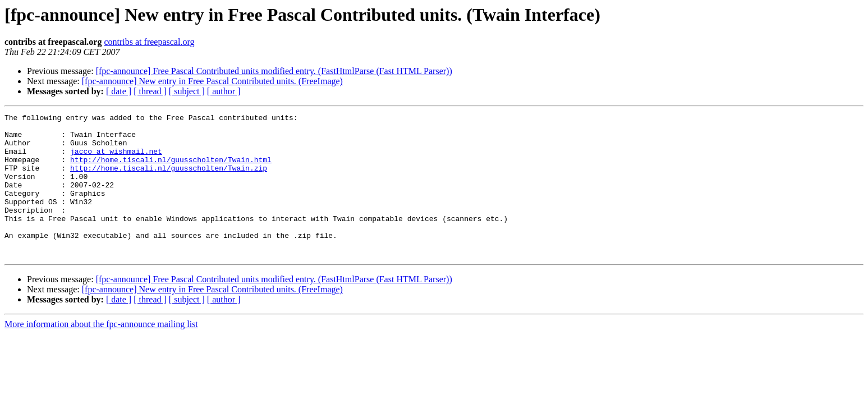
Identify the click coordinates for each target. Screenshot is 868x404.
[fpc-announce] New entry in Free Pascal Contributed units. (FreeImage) (212, 81)
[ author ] (224, 91)
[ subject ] (187, 91)
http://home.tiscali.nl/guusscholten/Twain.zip (169, 180)
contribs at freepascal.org (149, 42)
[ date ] (119, 91)
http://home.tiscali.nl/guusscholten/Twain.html (171, 169)
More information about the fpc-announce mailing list (101, 353)
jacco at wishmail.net (116, 159)
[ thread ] (150, 91)
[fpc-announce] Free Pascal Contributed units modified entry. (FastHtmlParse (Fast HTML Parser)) (274, 71)
